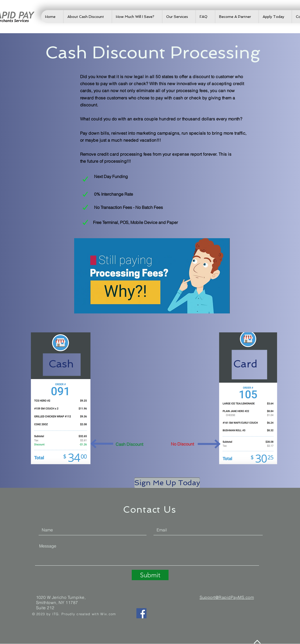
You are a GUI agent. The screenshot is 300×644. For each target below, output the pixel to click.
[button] (167, 483)
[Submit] (150, 575)
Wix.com (108, 614)
